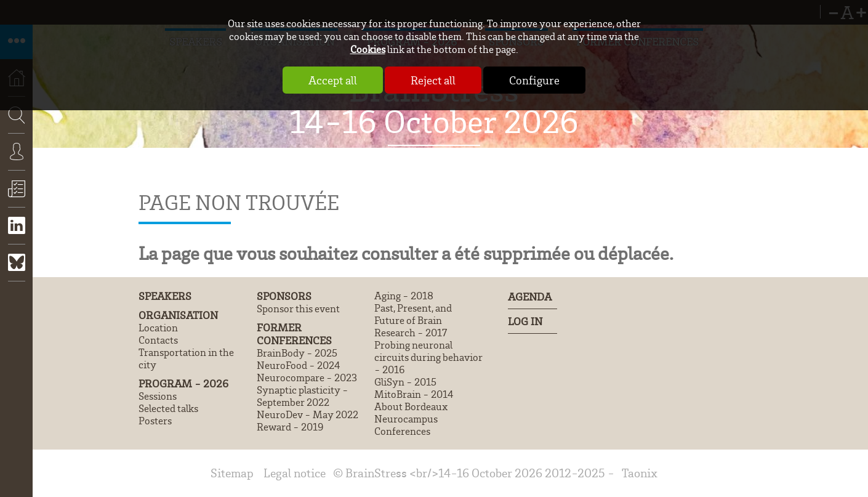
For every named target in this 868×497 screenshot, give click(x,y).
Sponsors (284, 296)
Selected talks (168, 408)
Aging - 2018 (404, 296)
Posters (155, 421)
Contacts (158, 340)
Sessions (158, 396)
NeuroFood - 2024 (298, 365)
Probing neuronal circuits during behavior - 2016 (428, 357)
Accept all (333, 80)
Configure (534, 80)
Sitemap (232, 473)
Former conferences (294, 334)
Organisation (178, 315)
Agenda (530, 297)
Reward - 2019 (290, 427)
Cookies (368, 49)
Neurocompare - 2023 (307, 378)
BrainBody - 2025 (297, 353)
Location (158, 328)
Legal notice (295, 473)
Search (12, 152)
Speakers (165, 296)
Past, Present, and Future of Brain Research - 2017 (413, 320)
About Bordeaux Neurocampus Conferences (411, 419)
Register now (16, 198)
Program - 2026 (183, 383)
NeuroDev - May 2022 (307, 414)
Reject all (433, 80)
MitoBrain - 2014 (414, 394)
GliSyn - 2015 (405, 382)
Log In (525, 321)
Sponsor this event (298, 309)
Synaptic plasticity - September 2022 (303, 396)
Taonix (640, 473)
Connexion (16, 161)
